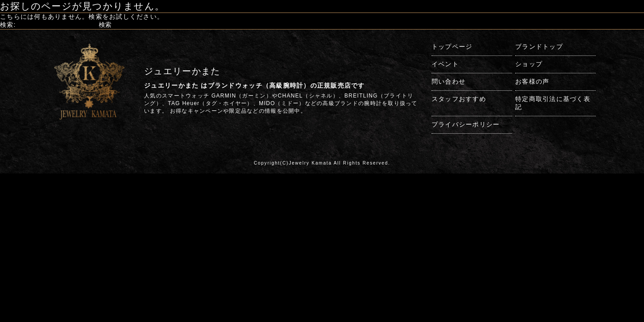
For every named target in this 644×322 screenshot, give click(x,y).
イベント (445, 64)
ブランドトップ (539, 47)
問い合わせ (449, 81)
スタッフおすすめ (459, 99)
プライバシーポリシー (466, 124)
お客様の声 (532, 81)
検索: (8, 25)
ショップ (529, 64)
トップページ (452, 47)
